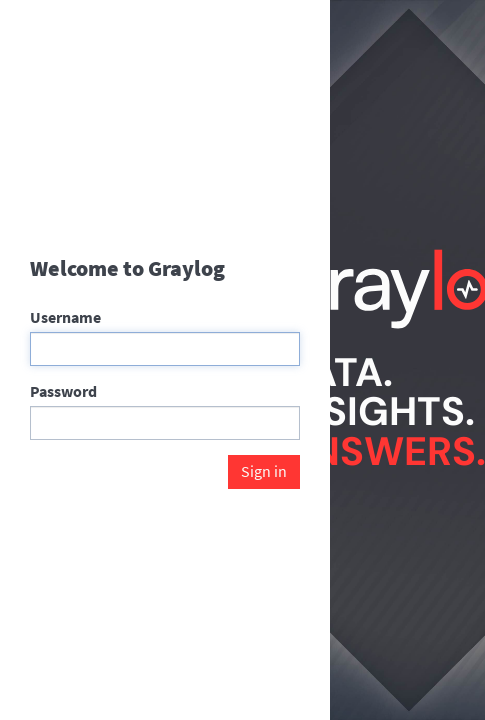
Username (65, 317)
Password (63, 391)
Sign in (264, 471)
